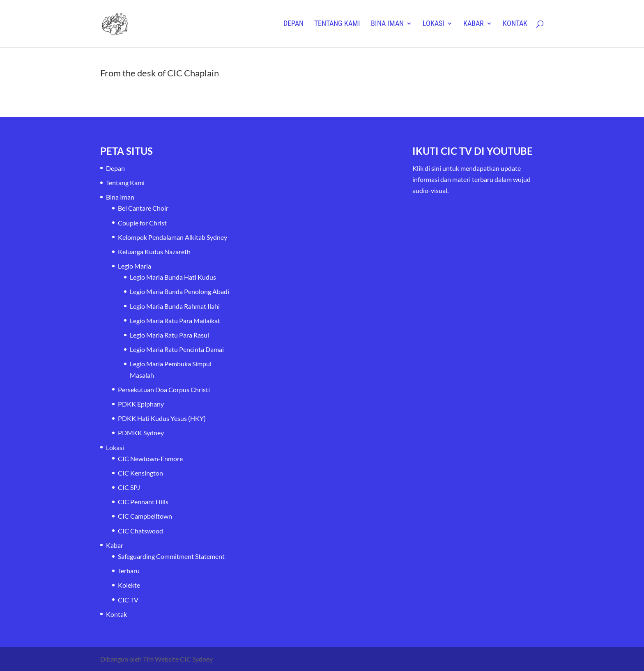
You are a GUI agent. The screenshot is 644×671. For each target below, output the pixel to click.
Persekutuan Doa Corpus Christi (164, 390)
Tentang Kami (337, 24)
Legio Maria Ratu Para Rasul (169, 335)
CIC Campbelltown (145, 516)
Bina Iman (387, 24)
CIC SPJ (129, 487)
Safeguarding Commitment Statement (171, 556)
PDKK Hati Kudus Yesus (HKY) (162, 418)
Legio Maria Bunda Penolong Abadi (179, 291)
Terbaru (129, 571)
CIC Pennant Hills (143, 502)
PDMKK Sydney (141, 433)
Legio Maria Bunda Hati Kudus (173, 277)
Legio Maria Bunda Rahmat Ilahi (175, 306)
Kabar (474, 24)
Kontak (515, 24)
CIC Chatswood (140, 531)
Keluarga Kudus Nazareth (154, 252)
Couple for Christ (142, 223)
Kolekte (129, 585)
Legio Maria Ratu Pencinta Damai (177, 349)
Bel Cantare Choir (143, 208)
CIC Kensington (140, 473)
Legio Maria (135, 266)
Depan (293, 24)
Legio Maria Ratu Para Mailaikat (175, 321)
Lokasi (434, 24)
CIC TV (128, 600)
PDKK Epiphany (141, 404)
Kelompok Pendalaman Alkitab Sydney (172, 237)
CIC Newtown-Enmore (150, 458)
